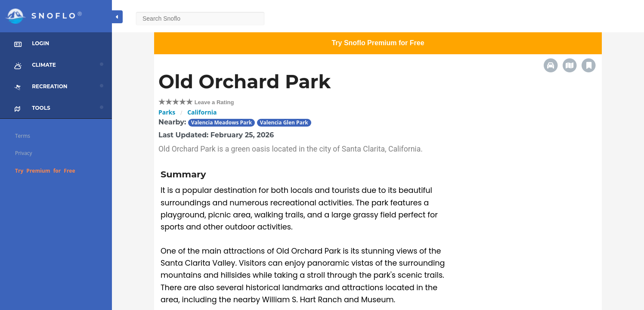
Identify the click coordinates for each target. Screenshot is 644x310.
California (202, 112)
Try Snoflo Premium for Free (378, 43)
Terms (23, 136)
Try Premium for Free (45, 171)
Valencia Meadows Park (222, 122)
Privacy (24, 153)
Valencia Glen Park (284, 122)
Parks (167, 112)
